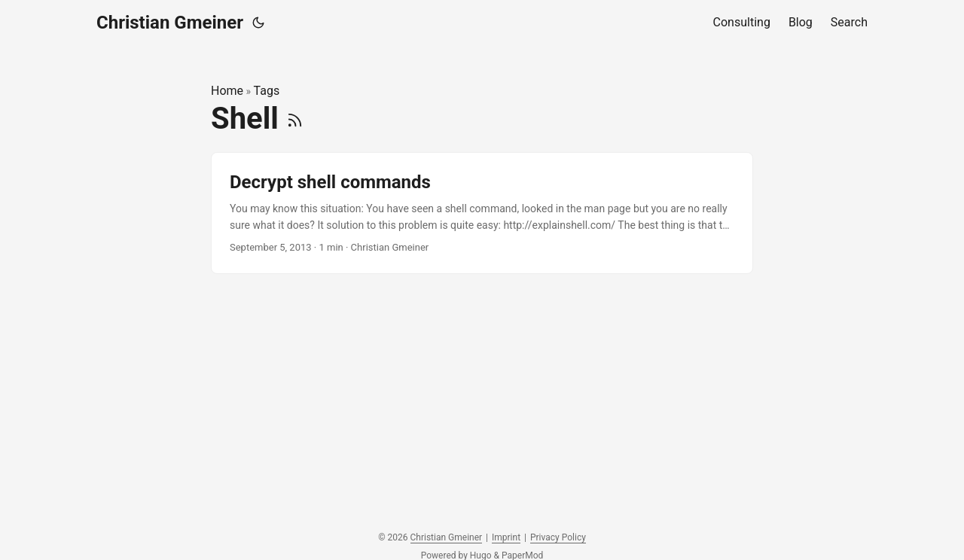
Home (227, 91)
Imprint (506, 537)
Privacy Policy (558, 537)
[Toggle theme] (258, 23)
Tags (267, 91)
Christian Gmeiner (170, 23)
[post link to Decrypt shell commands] (482, 213)
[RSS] (295, 119)
